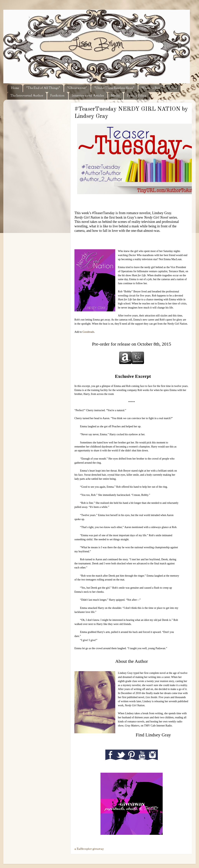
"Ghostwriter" (77, 88)
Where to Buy (151, 88)
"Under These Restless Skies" (114, 88)
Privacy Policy (137, 96)
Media (115, 96)
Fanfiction (57, 96)
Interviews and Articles (88, 96)
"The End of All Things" (43, 88)
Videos (172, 88)
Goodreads (88, 332)
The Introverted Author (27, 96)
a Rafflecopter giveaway (89, 849)
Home (15, 88)
